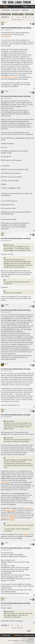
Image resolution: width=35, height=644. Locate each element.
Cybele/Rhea (13, 516)
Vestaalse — (29, 508)
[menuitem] (5, 7)
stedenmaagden (11, 510)
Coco (6, 364)
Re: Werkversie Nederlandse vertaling (16, 96)
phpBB (16, 641)
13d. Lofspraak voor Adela (10, 77)
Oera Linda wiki (6, 36)
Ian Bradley (31, 639)
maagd (12, 520)
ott (6, 22)
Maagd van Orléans (8, 518)
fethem (27, 534)
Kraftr (7, 91)
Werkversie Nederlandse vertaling (17, 14)
